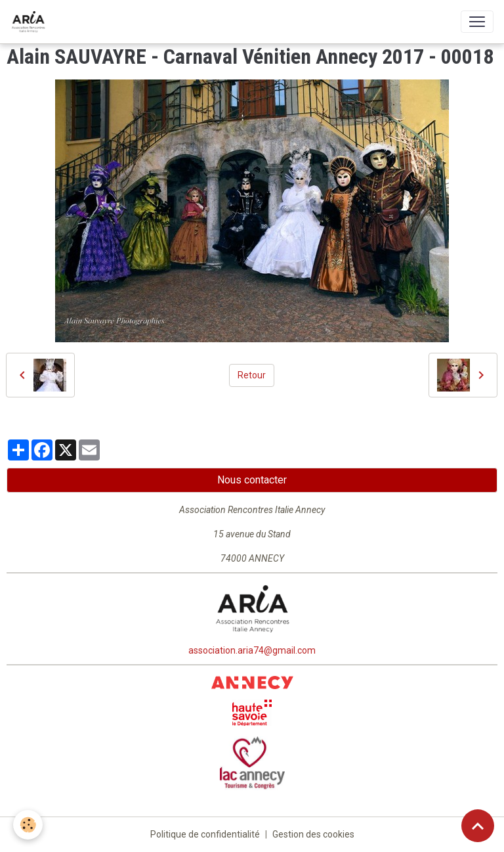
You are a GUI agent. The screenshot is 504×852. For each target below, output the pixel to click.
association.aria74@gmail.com (252, 650)
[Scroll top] (478, 826)
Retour (252, 375)
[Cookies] (28, 825)
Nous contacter (252, 480)
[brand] (31, 22)
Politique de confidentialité (205, 834)
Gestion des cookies (313, 834)
